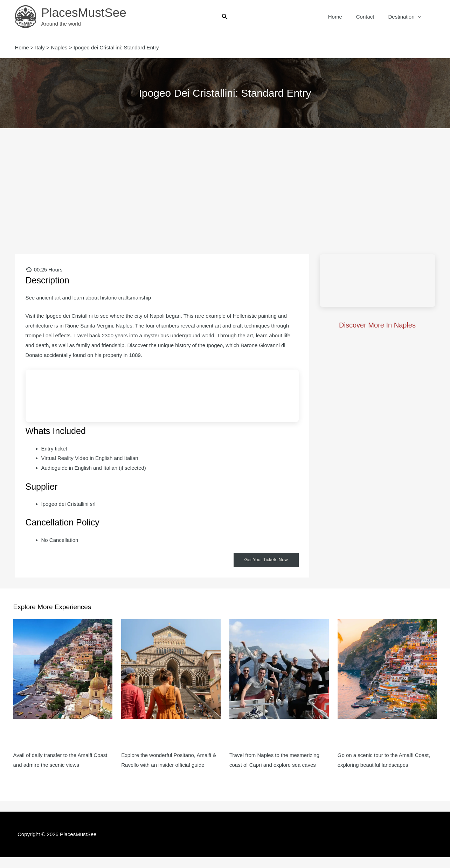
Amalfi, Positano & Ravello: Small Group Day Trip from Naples (164, 740)
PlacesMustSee (84, 12)
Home (344, 17)
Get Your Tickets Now (264, 560)
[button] (225, 17)
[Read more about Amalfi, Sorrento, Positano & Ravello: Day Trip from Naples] (387, 669)
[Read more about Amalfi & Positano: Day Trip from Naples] (63, 669)
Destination (406, 17)
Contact (371, 17)
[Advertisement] (225, 181)
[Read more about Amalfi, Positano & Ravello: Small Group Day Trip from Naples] (171, 669)
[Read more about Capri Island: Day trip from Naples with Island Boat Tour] (279, 669)
